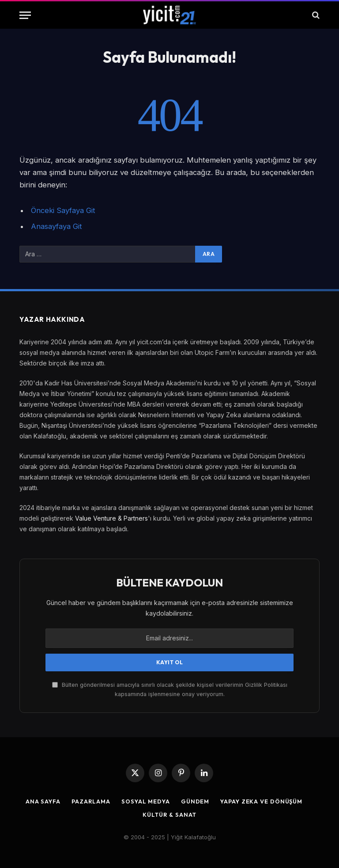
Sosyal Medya (145, 801)
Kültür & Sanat (169, 815)
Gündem (195, 801)
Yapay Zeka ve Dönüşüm (262, 801)
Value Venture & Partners (111, 518)
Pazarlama (90, 801)
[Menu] (25, 15)
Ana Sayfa (41, 801)
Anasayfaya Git (56, 226)
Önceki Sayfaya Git (63, 210)
